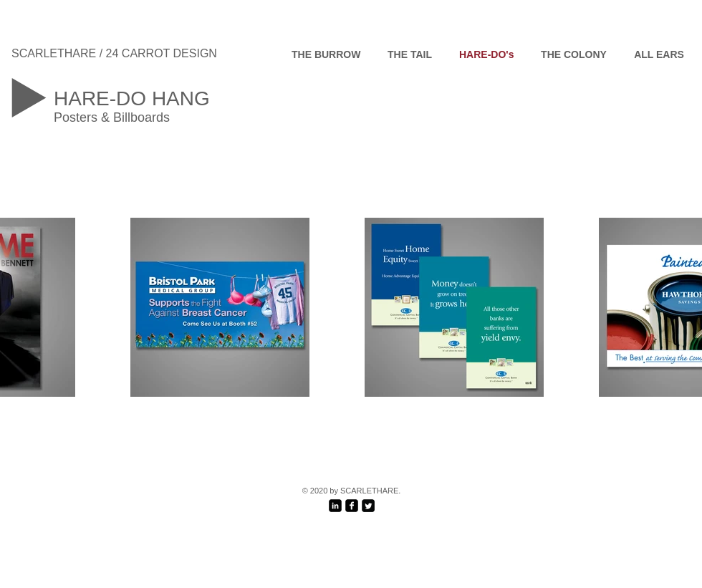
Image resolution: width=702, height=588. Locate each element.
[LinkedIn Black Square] (335, 506)
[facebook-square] (352, 506)
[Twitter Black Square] (368, 506)
